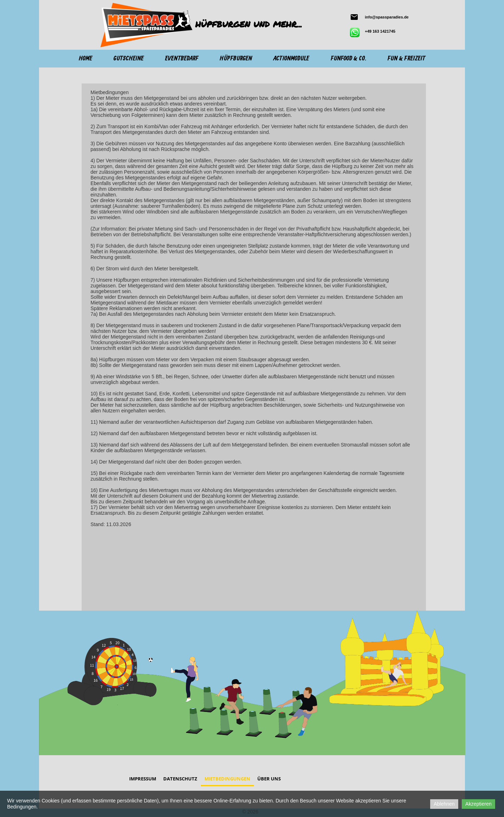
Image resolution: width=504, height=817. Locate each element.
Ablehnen (444, 804)
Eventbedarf (182, 59)
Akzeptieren (478, 804)
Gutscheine (129, 59)
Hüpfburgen (236, 59)
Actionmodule (291, 59)
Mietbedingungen (227, 779)
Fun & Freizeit (406, 59)
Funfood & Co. (349, 59)
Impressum (143, 779)
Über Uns (269, 779)
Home (86, 59)
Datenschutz (180, 779)
